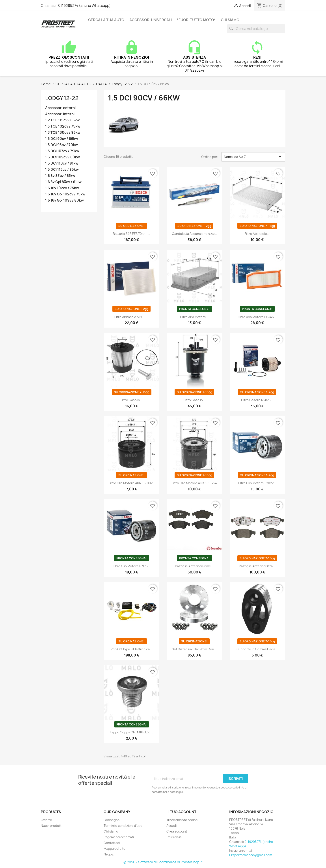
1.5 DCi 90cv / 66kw (62, 139)
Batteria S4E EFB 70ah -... (131, 234)
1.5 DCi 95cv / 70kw (61, 145)
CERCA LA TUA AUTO (106, 20)
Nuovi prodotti (51, 826)
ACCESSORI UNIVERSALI (151, 20)
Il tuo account (181, 812)
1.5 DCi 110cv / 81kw (62, 163)
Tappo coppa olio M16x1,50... (131, 732)
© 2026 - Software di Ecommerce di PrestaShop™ (163, 862)
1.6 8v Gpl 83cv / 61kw (63, 182)
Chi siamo (230, 20)
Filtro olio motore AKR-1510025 (131, 483)
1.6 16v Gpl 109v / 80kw (64, 200)
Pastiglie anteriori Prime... (194, 566)
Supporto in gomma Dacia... (257, 649)
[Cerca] (256, 29)
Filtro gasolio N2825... (257, 400)
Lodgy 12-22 (62, 98)
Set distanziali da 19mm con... (194, 649)
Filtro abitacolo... (257, 234)
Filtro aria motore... (194, 317)
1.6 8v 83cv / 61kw (60, 176)
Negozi (109, 854)
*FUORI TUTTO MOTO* (196, 20)
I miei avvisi (174, 837)
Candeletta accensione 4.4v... (194, 234)
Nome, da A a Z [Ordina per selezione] (253, 157)
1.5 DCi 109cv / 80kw (62, 157)
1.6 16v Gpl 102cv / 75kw (65, 194)
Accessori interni (60, 114)
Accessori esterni (60, 108)
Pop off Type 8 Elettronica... (131, 649)
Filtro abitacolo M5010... (132, 317)
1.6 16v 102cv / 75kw (62, 188)
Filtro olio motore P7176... (132, 566)
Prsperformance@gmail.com (251, 855)
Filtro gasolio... (132, 400)
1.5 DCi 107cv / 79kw (62, 151)
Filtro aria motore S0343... (257, 317)
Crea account (177, 831)
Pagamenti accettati (119, 837)
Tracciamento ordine (182, 820)
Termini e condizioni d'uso (123, 826)
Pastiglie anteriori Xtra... (257, 566)
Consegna (112, 820)
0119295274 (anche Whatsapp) (84, 6)
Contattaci (112, 843)
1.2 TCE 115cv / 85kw (62, 120)
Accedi (171, 826)
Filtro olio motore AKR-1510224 (194, 483)
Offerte (46, 820)
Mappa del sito (115, 849)
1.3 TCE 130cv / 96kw (63, 133)
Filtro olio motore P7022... (257, 483)
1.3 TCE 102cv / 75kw (63, 126)
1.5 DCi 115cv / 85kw (62, 170)
